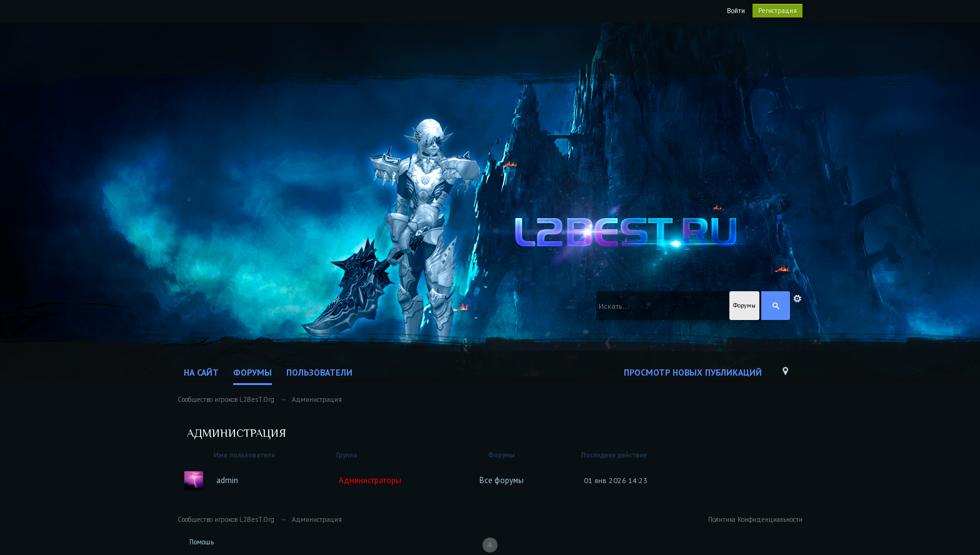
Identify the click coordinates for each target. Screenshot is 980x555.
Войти (736, 11)
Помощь (202, 542)
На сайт (201, 372)
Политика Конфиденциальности (755, 519)
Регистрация (777, 11)
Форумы (252, 372)
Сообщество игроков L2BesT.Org (226, 519)
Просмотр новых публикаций (693, 372)
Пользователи (319, 372)
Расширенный (797, 299)
